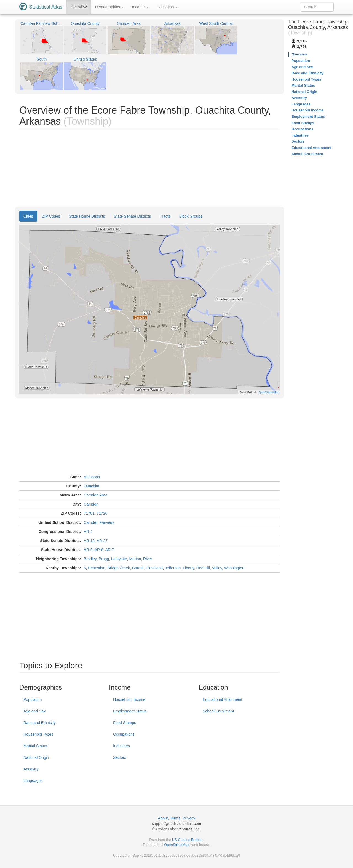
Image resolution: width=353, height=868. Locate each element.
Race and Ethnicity (40, 723)
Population (33, 699)
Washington (234, 568)
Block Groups (191, 216)
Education (167, 7)
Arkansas (92, 477)
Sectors (120, 757)
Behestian (97, 568)
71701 (89, 513)
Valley (217, 568)
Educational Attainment (222, 699)
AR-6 (99, 550)
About (163, 818)
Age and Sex (34, 711)
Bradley (90, 559)
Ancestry (31, 769)
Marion (135, 559)
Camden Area (96, 495)
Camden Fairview (99, 522)
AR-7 (110, 550)
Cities (28, 216)
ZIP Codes (51, 216)
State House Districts (87, 216)
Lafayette (119, 559)
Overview (79, 7)
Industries (121, 746)
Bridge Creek (119, 568)
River (148, 559)
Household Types (38, 734)
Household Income (129, 699)
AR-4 (88, 532)
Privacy (189, 818)
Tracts (165, 216)
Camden (91, 504)
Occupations (124, 734)
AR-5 (88, 550)
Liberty (188, 568)
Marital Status (35, 746)
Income (140, 7)
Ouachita (92, 486)
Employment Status (130, 711)
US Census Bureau (187, 840)
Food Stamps (125, 723)
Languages (33, 781)
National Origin (36, 757)
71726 (102, 513)
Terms (175, 818)
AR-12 (89, 541)
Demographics (109, 7)
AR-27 (102, 541)
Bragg (104, 559)
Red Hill (203, 568)
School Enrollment (218, 711)
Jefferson (173, 568)
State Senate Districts (133, 216)
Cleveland (154, 568)
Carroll (138, 568)
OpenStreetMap (177, 845)
